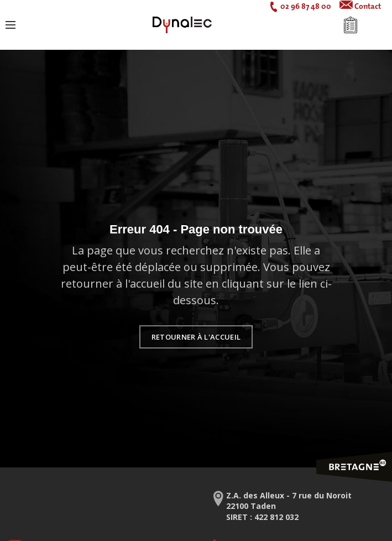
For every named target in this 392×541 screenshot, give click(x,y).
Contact (368, 6)
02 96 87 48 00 (306, 6)
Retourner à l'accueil (196, 337)
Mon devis (351, 25)
